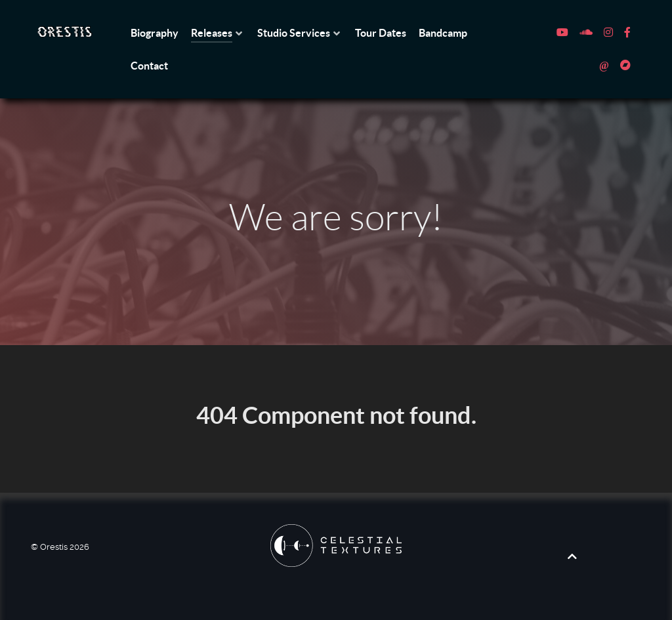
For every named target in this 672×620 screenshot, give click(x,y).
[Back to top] (572, 556)
